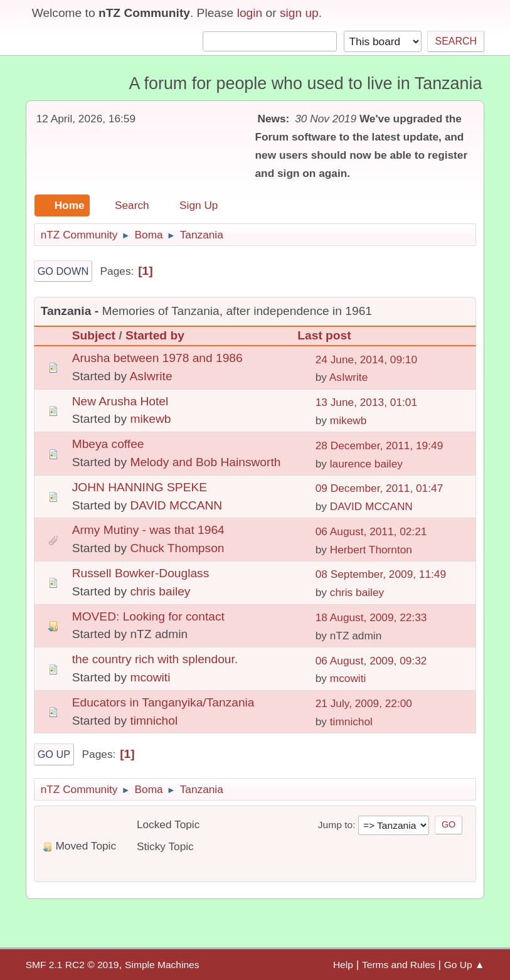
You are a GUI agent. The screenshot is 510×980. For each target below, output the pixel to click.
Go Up (54, 754)
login (250, 13)
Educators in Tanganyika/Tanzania (163, 702)
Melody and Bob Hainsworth (205, 462)
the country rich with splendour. (155, 659)
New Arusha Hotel (120, 401)
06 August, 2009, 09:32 (371, 661)
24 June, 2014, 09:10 (366, 360)
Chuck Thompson (177, 548)
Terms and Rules (399, 965)
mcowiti (150, 677)
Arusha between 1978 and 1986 (157, 358)
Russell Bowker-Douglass (141, 573)
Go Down (63, 271)
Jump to (335, 825)
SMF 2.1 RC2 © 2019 (72, 965)
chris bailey (160, 591)
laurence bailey (366, 464)
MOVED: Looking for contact (148, 616)
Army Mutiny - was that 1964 (148, 530)
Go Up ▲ (465, 965)
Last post (330, 335)
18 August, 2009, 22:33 (371, 617)
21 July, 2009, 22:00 (364, 703)
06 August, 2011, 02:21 (371, 531)
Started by (155, 335)
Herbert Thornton (371, 550)
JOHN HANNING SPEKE (140, 487)
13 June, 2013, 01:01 (366, 402)
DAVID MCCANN (176, 505)
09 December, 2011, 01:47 (380, 488)
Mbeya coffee (108, 444)
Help (343, 965)
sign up (299, 13)
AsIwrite (151, 376)
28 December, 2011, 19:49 (380, 445)
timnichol (154, 721)
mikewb (150, 419)
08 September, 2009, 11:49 (381, 574)
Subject (94, 335)
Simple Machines (162, 965)
